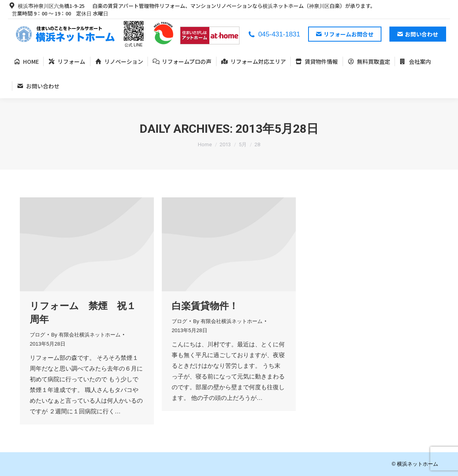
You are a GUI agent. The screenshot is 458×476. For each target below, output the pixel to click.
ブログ (37, 335)
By (86, 335)
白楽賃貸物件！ (205, 306)
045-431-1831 (274, 34)
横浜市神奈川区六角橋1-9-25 (46, 6)
